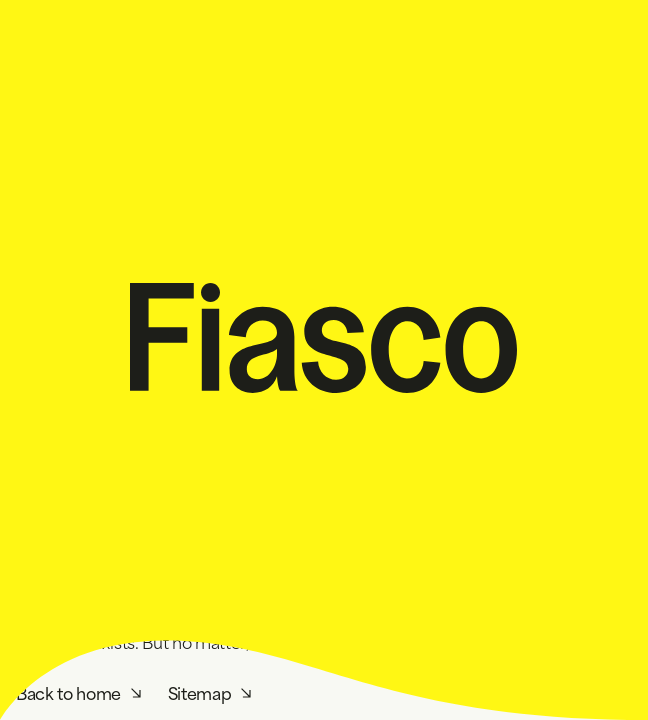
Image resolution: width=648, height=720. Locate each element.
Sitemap (200, 691)
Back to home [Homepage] (68, 691)
